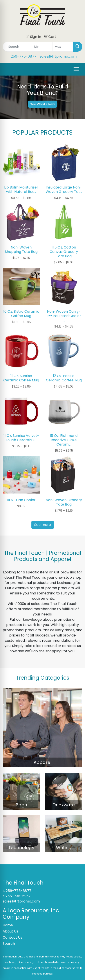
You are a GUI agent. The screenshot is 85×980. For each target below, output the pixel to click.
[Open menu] (76, 69)
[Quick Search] (17, 47)
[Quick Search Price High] (63, 47)
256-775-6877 (24, 56)
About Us (10, 931)
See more (43, 525)
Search (9, 944)
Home (8, 925)
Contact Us (12, 937)
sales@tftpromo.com (58, 56)
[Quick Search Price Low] (42, 47)
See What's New (42, 104)
